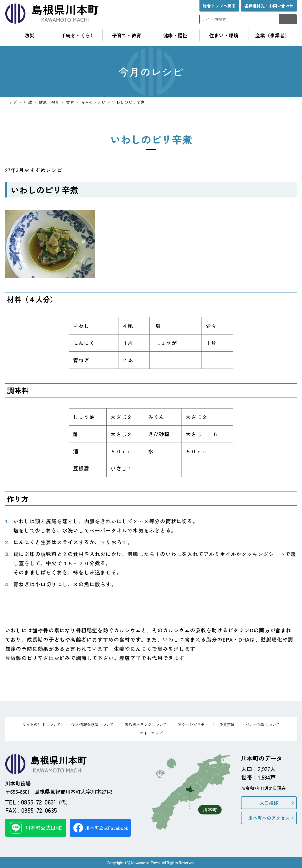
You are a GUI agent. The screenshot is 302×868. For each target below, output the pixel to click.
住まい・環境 (224, 35)
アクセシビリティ (193, 724)
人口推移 (269, 803)
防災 (29, 35)
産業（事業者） (272, 35)
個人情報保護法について (93, 724)
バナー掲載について (263, 724)
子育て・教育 (127, 35)
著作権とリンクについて (146, 724)
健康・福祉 (175, 35)
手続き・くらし (78, 35)
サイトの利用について (42, 724)
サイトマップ (151, 733)
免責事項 (227, 724)
